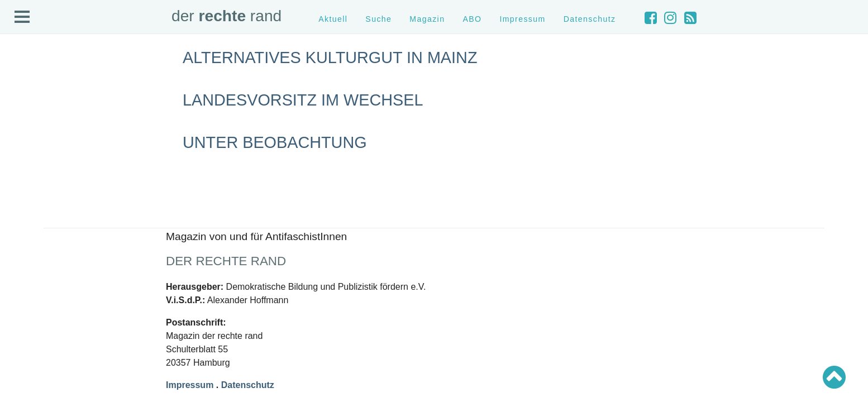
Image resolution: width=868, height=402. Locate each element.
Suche (378, 19)
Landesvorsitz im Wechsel (303, 100)
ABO (472, 19)
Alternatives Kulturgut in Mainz (330, 58)
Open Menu (22, 17)
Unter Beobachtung (275, 142)
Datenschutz (590, 19)
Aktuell (333, 19)
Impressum (522, 19)
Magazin (427, 19)
